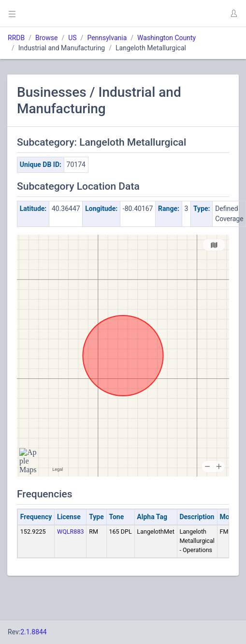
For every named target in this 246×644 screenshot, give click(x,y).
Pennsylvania (107, 38)
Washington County (166, 38)
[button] (233, 14)
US (72, 38)
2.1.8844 (34, 632)
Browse (46, 38)
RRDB (16, 38)
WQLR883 (71, 532)
